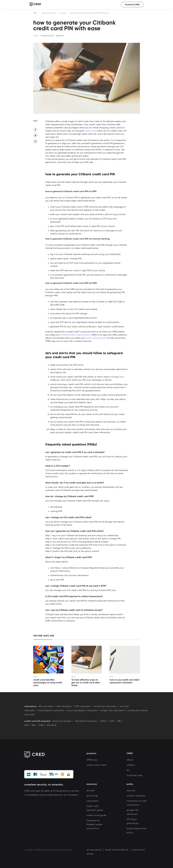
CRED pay (92, 760)
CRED (35, 13)
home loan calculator (105, 706)
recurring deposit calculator (82, 710)
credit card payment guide (95, 808)
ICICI (112, 721)
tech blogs (92, 796)
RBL (34, 725)
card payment (83, 335)
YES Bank (51, 725)
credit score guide (97, 815)
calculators (93, 801)
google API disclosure (133, 812)
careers (131, 765)
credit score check (97, 765)
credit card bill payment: (38, 721)
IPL (128, 770)
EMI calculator (64, 706)
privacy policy (94, 850)
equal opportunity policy (137, 830)
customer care (135, 775)
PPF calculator (83, 706)
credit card (90, 131)
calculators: (31, 706)
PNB (41, 725)
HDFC (103, 721)
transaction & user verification (137, 803)
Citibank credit (75, 335)
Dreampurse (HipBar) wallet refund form (95, 824)
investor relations (136, 796)
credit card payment (49, 13)
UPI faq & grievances (133, 821)
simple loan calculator (113, 710)
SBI (119, 721)
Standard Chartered (86, 721)
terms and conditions (117, 850)
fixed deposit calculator (51, 710)
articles (63, 13)
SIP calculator (46, 706)
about (130, 760)
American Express (62, 721)
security (131, 790)
